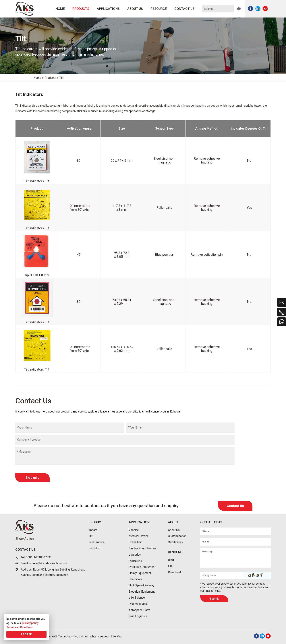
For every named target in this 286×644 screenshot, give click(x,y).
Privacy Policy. (213, 591)
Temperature (96, 542)
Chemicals (135, 579)
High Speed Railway (142, 585)
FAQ (171, 566)
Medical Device (139, 536)
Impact (93, 530)
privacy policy (30, 623)
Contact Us (235, 506)
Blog (171, 560)
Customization (177, 536)
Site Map (116, 636)
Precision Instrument (142, 567)
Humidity (94, 548)
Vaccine (134, 530)
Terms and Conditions (20, 627)
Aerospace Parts (140, 610)
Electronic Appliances (143, 548)
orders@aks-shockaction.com (48, 563)
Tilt (90, 536)
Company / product (29, 440)
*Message (24, 452)
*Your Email (135, 428)
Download (174, 572)
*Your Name (25, 428)
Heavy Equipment (140, 573)
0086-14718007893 (39, 557)
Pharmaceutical (139, 604)
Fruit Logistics (138, 616)
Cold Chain (136, 542)
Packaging (135, 561)
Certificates (175, 542)
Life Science (137, 598)
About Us (174, 530)
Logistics (135, 555)
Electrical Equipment (142, 592)
